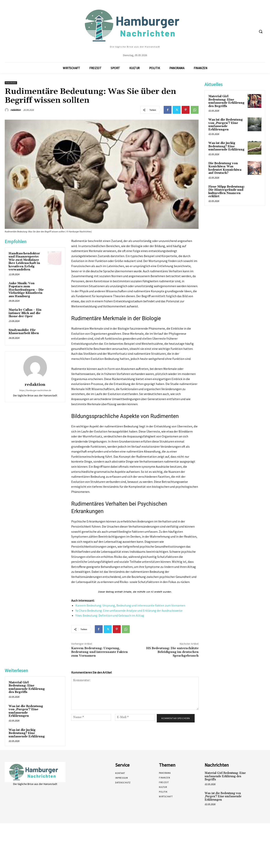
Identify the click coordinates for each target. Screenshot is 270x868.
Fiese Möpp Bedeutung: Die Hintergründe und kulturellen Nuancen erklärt (227, 192)
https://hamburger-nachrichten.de (35, 390)
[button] (261, 31)
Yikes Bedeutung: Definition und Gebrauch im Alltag (110, 615)
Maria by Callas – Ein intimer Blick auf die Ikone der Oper (25, 313)
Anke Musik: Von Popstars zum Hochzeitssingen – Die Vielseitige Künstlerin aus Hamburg (26, 290)
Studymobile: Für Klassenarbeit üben (24, 332)
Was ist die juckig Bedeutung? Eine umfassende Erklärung (27, 733)
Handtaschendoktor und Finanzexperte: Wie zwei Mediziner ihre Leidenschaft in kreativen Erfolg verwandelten (24, 262)
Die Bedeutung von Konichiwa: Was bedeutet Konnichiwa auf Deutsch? (225, 168)
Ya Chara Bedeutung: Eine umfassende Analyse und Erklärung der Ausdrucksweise (129, 610)
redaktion (16, 110)
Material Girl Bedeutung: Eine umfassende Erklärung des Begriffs (27, 687)
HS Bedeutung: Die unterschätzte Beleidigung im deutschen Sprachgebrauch (172, 652)
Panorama (11, 83)
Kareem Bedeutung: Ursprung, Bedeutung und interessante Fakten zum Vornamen (130, 605)
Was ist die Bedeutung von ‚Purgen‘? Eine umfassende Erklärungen (26, 711)
